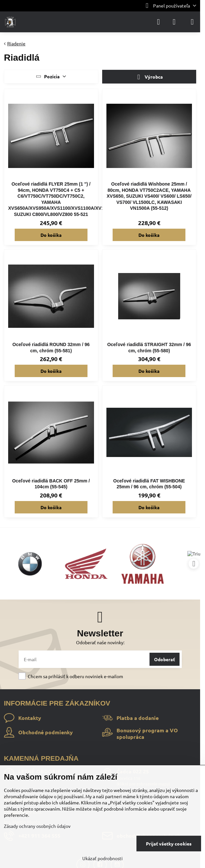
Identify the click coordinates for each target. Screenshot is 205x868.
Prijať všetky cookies (169, 844)
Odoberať (165, 659)
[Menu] (192, 22)
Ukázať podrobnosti (102, 858)
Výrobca (149, 77)
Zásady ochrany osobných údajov (37, 826)
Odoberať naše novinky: (100, 642)
